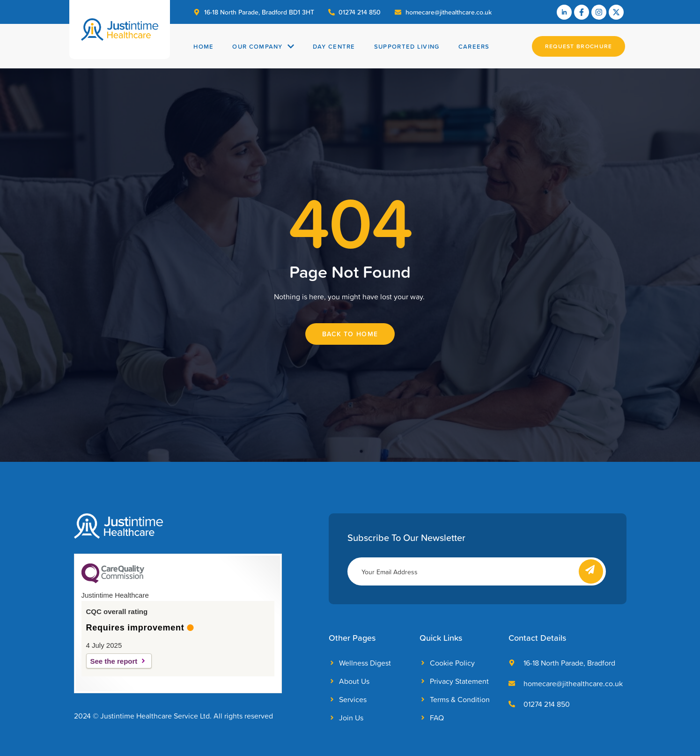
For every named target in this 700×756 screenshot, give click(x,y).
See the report (114, 661)
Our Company (263, 46)
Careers (474, 46)
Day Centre (334, 46)
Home (203, 46)
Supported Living (407, 46)
